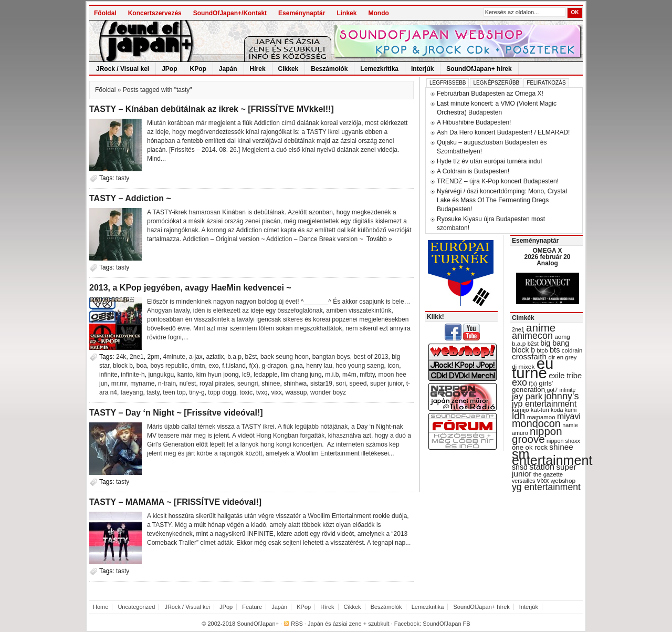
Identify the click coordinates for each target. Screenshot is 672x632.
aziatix (215, 357)
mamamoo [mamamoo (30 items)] (541, 417)
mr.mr (119, 384)
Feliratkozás (546, 83)
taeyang (132, 392)
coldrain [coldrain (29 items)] (572, 350)
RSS (297, 624)
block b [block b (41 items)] (523, 350)
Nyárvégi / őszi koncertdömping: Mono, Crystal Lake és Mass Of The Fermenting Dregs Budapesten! (502, 200)
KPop (198, 69)
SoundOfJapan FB (447, 624)
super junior (386, 384)
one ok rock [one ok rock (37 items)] (530, 447)
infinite (108, 375)
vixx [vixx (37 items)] (543, 480)
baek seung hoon (285, 357)
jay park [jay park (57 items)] (527, 396)
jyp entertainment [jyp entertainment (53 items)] (544, 403)
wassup (296, 392)
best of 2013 (371, 357)
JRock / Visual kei (123, 69)
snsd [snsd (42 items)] (520, 467)
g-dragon (275, 366)
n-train (167, 384)
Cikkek (288, 69)
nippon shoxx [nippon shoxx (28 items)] (563, 441)
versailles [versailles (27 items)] (523, 481)
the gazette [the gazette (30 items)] (548, 474)
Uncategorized (136, 607)
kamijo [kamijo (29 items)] (520, 410)
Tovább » (379, 239)
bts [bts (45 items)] (555, 350)
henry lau (319, 366)
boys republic (169, 366)
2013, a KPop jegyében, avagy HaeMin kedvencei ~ (190, 288)
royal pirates (217, 384)
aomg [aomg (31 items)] (562, 337)
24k (121, 357)
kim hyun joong (218, 375)
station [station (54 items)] (542, 467)
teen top (174, 392)
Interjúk (422, 69)
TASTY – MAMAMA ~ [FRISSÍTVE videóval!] (175, 502)
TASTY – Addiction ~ (130, 198)
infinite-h (133, 375)
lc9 (246, 375)
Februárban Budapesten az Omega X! (490, 94)
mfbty (367, 375)
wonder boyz (328, 392)
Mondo (378, 13)
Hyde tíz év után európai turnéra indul (489, 161)
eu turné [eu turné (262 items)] (533, 368)
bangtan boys (331, 357)
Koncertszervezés (155, 13)
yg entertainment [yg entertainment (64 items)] (546, 487)
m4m (349, 375)
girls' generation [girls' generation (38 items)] (532, 386)
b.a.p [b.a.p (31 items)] (519, 344)
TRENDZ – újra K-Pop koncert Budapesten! (498, 181)
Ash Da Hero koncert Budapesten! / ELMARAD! (503, 132)
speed (358, 384)
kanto (185, 375)
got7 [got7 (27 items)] (552, 390)
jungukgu (161, 375)
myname (142, 384)
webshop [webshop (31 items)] (563, 481)
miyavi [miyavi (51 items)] (569, 416)
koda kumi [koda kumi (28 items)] (564, 410)
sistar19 (321, 384)
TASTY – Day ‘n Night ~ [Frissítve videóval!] (176, 413)
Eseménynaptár (302, 13)
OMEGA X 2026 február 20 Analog (547, 257)
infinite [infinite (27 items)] (568, 390)
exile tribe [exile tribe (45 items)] (565, 376)
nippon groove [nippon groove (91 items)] (537, 435)
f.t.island (234, 366)
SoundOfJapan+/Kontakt (230, 13)
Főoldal (105, 13)
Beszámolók (329, 69)
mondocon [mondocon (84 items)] (536, 423)
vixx (276, 392)
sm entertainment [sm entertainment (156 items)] (552, 457)
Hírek (258, 69)
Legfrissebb (448, 83)
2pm (153, 357)
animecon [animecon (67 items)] (532, 336)
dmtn (198, 366)
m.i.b (332, 375)
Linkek (346, 13)
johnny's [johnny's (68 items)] (562, 396)
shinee (271, 384)
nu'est (188, 384)
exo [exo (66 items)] (519, 382)
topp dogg (222, 392)
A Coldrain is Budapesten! (473, 171)
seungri (248, 384)
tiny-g (197, 392)
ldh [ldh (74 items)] (518, 416)
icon (393, 366)
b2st (251, 357)
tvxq (262, 392)
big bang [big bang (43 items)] (555, 343)
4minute (174, 357)
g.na (296, 366)
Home (101, 607)
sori (341, 384)
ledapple (265, 375)
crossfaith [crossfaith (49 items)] (529, 356)
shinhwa (295, 384)
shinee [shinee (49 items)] (561, 447)
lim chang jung (301, 375)
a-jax (196, 357)
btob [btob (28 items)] (542, 350)
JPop (169, 69)
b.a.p (234, 357)
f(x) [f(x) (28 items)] (533, 384)
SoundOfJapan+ (258, 624)
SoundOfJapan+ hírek (479, 69)
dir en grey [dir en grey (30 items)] (563, 357)
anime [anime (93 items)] (541, 328)
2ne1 (137, 357)
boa (142, 366)
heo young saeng (360, 366)
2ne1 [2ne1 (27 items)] (518, 329)
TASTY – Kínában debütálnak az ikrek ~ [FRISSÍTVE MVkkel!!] (212, 109)
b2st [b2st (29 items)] (533, 344)
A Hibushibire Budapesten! (474, 122)
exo (213, 366)
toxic (246, 392)
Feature (252, 607)
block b (123, 366)
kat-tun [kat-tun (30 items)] (540, 410)
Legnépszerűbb (496, 83)
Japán (228, 69)
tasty (123, 178)
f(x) (254, 366)
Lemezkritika (379, 69)
